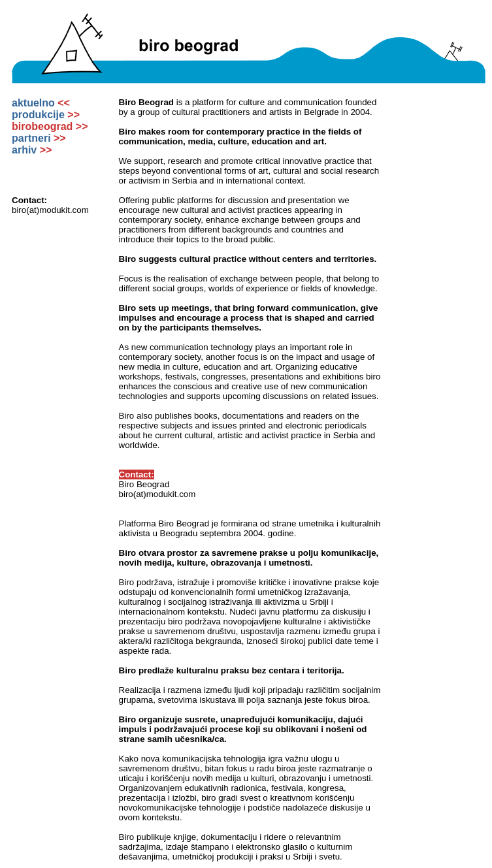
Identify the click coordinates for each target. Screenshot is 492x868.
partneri (39, 138)
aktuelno (41, 103)
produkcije (46, 115)
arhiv (32, 150)
